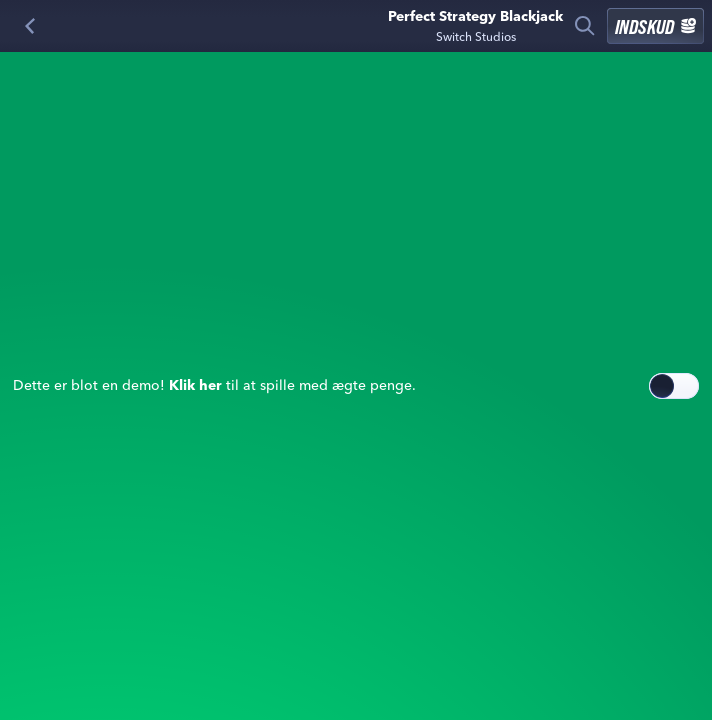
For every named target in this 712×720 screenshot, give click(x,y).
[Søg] (585, 26)
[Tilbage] (30, 26)
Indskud (655, 26)
